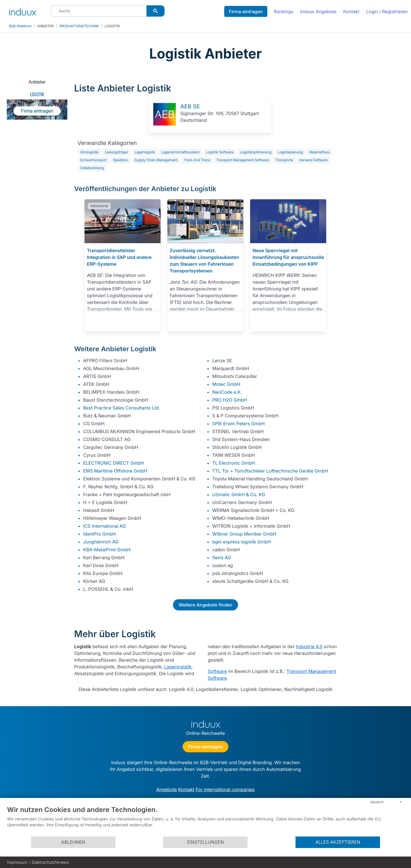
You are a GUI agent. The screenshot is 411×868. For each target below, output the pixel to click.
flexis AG (222, 558)
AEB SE (190, 106)
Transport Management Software (243, 160)
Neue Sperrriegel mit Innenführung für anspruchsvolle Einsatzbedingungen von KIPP (288, 257)
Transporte (284, 160)
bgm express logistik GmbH (241, 542)
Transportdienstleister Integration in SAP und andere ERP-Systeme (119, 257)
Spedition (120, 160)
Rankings (284, 12)
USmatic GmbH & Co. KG (238, 495)
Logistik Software (220, 152)
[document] (206, 821)
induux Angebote (318, 12)
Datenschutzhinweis (50, 862)
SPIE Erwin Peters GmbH (238, 424)
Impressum (17, 862)
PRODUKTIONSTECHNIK (79, 26)
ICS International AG (105, 526)
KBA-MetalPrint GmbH (107, 550)
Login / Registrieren (387, 12)
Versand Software (313, 160)
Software (217, 671)
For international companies (225, 789)
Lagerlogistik (145, 152)
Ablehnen (73, 842)
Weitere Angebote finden (205, 605)
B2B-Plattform (20, 26)
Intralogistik (89, 152)
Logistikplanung (290, 152)
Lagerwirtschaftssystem (181, 152)
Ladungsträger (116, 152)
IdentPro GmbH (99, 534)
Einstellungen (206, 842)
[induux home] (23, 11)
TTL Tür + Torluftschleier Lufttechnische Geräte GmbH (270, 471)
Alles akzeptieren (338, 842)
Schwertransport (93, 160)
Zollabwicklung (92, 168)
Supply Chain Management (156, 160)
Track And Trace (197, 160)
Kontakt (351, 12)
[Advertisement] (373, 158)
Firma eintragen (246, 12)
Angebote (167, 789)
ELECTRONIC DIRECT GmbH (113, 463)
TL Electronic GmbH (233, 463)
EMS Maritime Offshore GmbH (115, 471)
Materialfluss (320, 152)
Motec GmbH (226, 384)
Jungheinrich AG (101, 542)
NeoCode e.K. (227, 392)
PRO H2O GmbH (229, 400)
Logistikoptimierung (256, 152)
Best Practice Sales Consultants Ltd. (122, 408)
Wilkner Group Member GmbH (244, 534)
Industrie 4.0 (309, 646)
